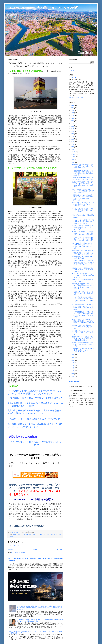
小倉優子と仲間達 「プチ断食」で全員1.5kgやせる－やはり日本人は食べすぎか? (83, 227)
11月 (74, 154)
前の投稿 (60, 550)
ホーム (35, 550)
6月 (74, 358)
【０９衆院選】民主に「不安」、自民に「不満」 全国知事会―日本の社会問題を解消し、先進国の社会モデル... (83, 314)
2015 (73, 134)
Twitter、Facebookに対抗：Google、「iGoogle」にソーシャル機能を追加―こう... (83, 275)
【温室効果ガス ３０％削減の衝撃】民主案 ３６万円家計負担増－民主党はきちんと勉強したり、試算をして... (83, 197)
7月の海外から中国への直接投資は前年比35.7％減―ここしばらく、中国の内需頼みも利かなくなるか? (83, 252)
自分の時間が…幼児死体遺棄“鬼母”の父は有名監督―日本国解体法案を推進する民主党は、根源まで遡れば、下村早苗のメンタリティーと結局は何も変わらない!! (40, 608)
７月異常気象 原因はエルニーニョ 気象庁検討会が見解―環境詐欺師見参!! (83, 293)
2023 (73, 113)
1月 (74, 371)
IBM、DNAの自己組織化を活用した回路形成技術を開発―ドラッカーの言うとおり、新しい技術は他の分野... (83, 246)
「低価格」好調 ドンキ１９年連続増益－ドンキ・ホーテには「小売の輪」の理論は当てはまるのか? (83, 239)
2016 (73, 131)
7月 (74, 355)
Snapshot (72, 397)
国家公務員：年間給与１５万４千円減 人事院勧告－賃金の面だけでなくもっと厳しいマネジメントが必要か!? (83, 286)
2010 (73, 147)
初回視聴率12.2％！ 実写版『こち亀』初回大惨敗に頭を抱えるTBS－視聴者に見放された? (83, 338)
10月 (74, 157)
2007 (73, 376)
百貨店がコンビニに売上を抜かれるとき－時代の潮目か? (35, 419)
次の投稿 (11, 550)
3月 (74, 365)
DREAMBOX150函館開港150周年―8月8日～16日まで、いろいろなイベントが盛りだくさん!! (83, 350)
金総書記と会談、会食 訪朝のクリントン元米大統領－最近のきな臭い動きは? (83, 327)
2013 (73, 139)
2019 (73, 123)
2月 (74, 368)
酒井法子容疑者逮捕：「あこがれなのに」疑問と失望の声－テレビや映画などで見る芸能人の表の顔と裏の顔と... (83, 307)
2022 (73, 116)
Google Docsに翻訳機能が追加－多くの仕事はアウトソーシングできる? (83, 178)
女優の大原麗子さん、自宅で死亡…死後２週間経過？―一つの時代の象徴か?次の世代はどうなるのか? (83, 321)
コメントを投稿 (15, 546)
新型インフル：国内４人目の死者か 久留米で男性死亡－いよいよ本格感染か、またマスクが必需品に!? (83, 233)
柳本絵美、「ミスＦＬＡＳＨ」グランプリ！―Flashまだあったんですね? (83, 333)
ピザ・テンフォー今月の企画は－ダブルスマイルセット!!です (83, 280)
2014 (73, 136)
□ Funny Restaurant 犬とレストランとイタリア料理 (43, 8)
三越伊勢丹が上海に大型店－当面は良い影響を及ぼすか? (35, 398)
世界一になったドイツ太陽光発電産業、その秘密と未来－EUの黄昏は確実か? (83, 216)
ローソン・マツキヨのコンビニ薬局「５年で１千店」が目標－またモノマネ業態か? (83, 210)
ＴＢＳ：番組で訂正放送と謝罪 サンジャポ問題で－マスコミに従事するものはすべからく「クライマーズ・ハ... (83, 300)
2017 (73, 129)
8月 (74, 162)
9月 (74, 160)
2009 (73, 149)
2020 (73, 121)
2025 (73, 108)
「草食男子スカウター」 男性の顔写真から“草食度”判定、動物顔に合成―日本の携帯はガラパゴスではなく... (83, 263)
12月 (74, 152)
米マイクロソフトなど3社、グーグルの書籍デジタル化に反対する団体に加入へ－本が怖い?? (83, 222)
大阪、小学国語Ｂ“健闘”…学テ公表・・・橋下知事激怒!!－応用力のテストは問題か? (83, 191)
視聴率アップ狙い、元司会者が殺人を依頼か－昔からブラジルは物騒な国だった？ (83, 270)
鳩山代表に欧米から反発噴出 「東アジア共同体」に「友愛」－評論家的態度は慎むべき (83, 166)
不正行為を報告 (74, 382)
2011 (73, 144)
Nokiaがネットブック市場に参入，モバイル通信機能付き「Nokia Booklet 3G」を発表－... (83, 204)
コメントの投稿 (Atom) (18, 553)
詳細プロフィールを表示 (76, 98)
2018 (73, 126)
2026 (73, 105)
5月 (74, 360)
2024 (73, 110)
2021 (73, 118)
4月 (74, 363)
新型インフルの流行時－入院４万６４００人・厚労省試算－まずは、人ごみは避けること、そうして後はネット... (83, 184)
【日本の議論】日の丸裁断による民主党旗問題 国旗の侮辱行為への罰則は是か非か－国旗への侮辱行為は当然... (83, 173)
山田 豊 (73, 78)
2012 (73, 142)
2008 (73, 374)
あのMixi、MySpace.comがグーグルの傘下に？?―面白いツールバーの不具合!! (83, 344)
